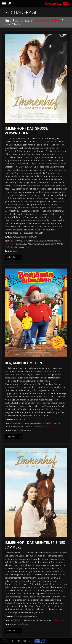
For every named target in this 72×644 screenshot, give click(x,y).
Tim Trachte (19, 419)
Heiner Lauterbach (44, 620)
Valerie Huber (29, 620)
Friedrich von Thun (53, 423)
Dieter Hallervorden (14, 426)
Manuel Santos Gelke (19, 423)
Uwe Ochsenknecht (32, 426)
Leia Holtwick (15, 620)
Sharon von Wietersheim (25, 237)
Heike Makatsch (37, 423)
